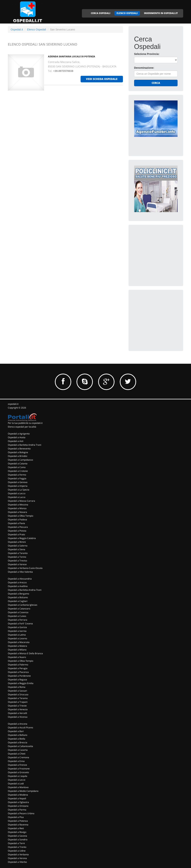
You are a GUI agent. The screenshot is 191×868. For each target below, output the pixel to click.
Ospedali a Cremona (18, 757)
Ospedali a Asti (16, 441)
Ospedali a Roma (17, 687)
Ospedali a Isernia (17, 631)
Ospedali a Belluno (18, 735)
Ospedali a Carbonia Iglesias (23, 605)
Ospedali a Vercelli (17, 713)
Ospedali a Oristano (18, 806)
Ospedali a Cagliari (18, 601)
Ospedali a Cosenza (18, 612)
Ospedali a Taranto (18, 553)
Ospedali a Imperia (18, 486)
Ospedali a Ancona (18, 724)
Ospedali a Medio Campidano (23, 791)
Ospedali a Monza (17, 508)
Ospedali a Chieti (17, 754)
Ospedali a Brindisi (18, 456)
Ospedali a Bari (16, 731)
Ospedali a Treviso (17, 561)
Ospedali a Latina (17, 635)
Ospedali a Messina (18, 505)
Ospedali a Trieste (17, 706)
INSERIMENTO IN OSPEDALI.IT (161, 13)
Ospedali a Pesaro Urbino (21, 813)
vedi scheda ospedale (102, 79)
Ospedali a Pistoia (17, 531)
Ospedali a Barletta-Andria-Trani (25, 590)
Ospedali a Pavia (16, 523)
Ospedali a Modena (18, 795)
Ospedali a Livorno (17, 638)
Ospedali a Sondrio (18, 840)
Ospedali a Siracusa (18, 694)
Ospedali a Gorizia (17, 627)
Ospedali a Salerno (18, 546)
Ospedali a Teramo (18, 698)
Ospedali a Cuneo (17, 616)
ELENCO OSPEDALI (127, 13)
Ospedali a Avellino (18, 586)
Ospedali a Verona (17, 858)
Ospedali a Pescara (18, 527)
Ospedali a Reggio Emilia (21, 683)
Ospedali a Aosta (17, 437)
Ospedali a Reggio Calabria (22, 538)
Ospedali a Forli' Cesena (20, 624)
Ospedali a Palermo (18, 665)
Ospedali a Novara (17, 512)
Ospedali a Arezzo (17, 582)
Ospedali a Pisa (16, 817)
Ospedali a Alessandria (20, 579)
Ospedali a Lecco (17, 493)
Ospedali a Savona (17, 836)
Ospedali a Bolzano (18, 597)
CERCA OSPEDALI (101, 13)
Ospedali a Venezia (18, 709)
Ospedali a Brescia (18, 742)
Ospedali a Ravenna (18, 825)
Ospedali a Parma (17, 810)
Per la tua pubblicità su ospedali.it (25, 423)
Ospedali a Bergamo (18, 594)
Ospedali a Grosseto (18, 772)
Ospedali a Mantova (18, 787)
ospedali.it (13, 404)
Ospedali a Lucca (17, 497)
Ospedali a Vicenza (18, 717)
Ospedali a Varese (17, 564)
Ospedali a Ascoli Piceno (20, 728)
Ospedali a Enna (16, 761)
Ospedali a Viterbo (17, 862)
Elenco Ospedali (37, 29)
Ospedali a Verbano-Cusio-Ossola (25, 568)
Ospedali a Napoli (17, 798)
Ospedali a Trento (17, 847)
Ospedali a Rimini (17, 542)
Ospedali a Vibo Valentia (20, 572)
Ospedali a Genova (18, 482)
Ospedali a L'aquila (18, 776)
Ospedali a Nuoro (17, 657)
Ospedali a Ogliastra (18, 802)
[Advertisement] (162, 254)
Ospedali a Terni (16, 843)
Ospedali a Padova (17, 520)
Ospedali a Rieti (16, 828)
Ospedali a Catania (18, 463)
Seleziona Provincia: (147, 54)
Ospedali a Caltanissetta (20, 746)
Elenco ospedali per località (22, 427)
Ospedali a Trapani (18, 702)
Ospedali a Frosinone (19, 769)
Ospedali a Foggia (17, 478)
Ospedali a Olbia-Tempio (21, 661)
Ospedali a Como (17, 467)
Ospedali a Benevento (19, 449)
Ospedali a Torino (17, 557)
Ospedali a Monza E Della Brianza (25, 653)
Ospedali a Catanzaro (19, 609)
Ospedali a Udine (17, 851)
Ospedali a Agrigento (19, 434)
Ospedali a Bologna (18, 452)
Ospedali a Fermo (17, 475)
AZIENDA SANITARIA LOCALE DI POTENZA (72, 56)
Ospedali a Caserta (18, 750)
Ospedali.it (17, 29)
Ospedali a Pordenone (19, 676)
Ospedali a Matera (17, 646)
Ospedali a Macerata (19, 642)
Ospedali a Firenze (17, 765)
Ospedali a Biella (17, 739)
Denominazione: (144, 68)
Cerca (156, 83)
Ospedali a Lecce (17, 780)
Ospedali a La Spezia (19, 490)
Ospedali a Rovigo (17, 832)
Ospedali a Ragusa (17, 680)
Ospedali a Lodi (16, 784)
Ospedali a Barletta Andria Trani (25, 445)
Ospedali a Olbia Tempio (21, 516)
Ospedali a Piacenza (18, 672)
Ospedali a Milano (17, 650)
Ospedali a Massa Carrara (21, 501)
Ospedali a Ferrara (18, 620)
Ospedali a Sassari (17, 691)
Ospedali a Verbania (18, 854)
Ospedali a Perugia (18, 668)
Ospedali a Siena (17, 549)
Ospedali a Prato (16, 534)
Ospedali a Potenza (18, 821)
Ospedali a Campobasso (20, 460)
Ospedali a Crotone (18, 471)
